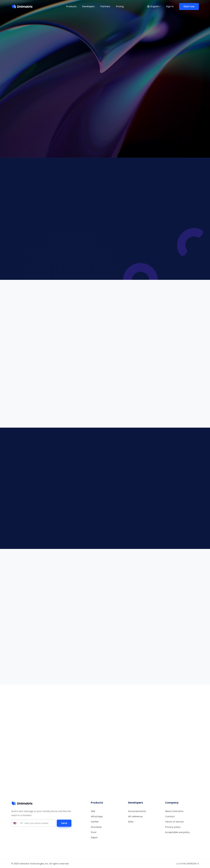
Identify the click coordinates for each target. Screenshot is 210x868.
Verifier (95, 821)
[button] (154, 6)
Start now (189, 6)
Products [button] (71, 6)
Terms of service (174, 821)
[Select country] (18, 822)
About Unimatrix (174, 810)
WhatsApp (97, 816)
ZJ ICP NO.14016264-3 (188, 863)
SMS (93, 810)
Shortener (96, 826)
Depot (94, 837)
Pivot (94, 831)
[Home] (22, 7)
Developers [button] (88, 6)
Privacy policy (173, 826)
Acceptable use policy (177, 831)
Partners (105, 6)
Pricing (120, 6)
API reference (135, 816)
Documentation (137, 810)
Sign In (170, 6)
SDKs (131, 821)
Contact (170, 816)
